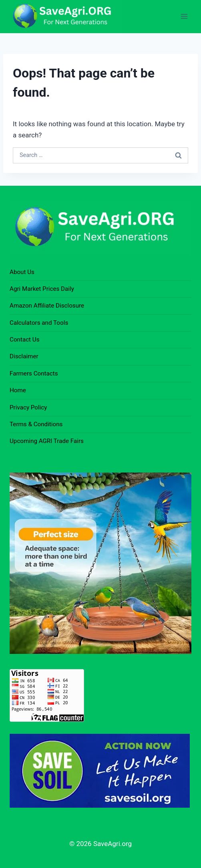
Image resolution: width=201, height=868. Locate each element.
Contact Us (25, 340)
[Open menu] (184, 17)
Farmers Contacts (34, 373)
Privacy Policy (28, 407)
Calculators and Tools (39, 323)
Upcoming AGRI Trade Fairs (47, 441)
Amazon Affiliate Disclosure (47, 306)
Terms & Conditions (36, 424)
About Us (22, 272)
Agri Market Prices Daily (42, 289)
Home (18, 390)
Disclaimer (24, 356)
